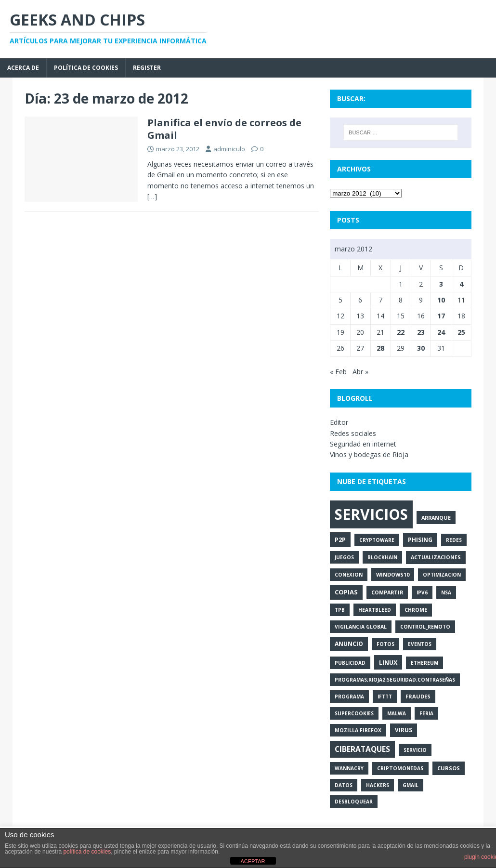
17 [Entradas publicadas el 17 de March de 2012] (441, 316)
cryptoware (377, 540)
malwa (397, 713)
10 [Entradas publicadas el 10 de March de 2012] (441, 300)
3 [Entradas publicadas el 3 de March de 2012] (441, 284)
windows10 (393, 574)
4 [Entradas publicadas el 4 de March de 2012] (461, 284)
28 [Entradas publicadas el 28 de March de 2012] (380, 348)
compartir (387, 592)
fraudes (418, 696)
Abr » (360, 372)
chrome (416, 610)
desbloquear (354, 802)
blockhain (382, 557)
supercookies (354, 713)
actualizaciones (436, 557)
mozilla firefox (358, 730)
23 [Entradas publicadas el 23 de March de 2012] (421, 332)
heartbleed (375, 610)
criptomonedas (400, 768)
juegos (344, 557)
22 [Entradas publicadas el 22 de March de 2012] (401, 332)
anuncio (349, 644)
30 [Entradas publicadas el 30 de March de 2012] (421, 348)
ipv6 (422, 592)
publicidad (350, 663)
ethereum (424, 663)
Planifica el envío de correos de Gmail (224, 129)
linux (388, 662)
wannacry (349, 768)
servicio (415, 750)
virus (404, 730)
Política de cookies (86, 68)
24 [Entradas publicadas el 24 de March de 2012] (441, 332)
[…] (152, 196)
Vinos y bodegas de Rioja (369, 454)
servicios (371, 514)
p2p (340, 539)
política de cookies (87, 852)
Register (147, 68)
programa (349, 697)
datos (344, 785)
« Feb (338, 372)
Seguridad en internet (363, 444)
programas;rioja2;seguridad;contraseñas (395, 680)
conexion (349, 575)
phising (420, 540)
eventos (420, 644)
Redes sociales (353, 433)
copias (346, 592)
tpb (340, 610)
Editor (339, 422)
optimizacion (442, 575)
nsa (446, 592)
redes (454, 540)
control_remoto (425, 627)
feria (426, 713)
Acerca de (23, 68)
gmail (411, 785)
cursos (449, 768)
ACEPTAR (253, 861)
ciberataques (362, 749)
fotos (385, 644)
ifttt (385, 697)
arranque (436, 518)
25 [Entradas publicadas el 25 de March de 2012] (461, 332)
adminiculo (229, 149)
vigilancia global (361, 627)
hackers (378, 785)
